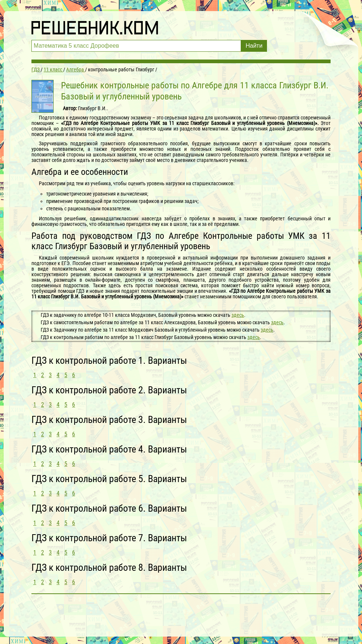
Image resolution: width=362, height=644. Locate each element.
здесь (238, 315)
